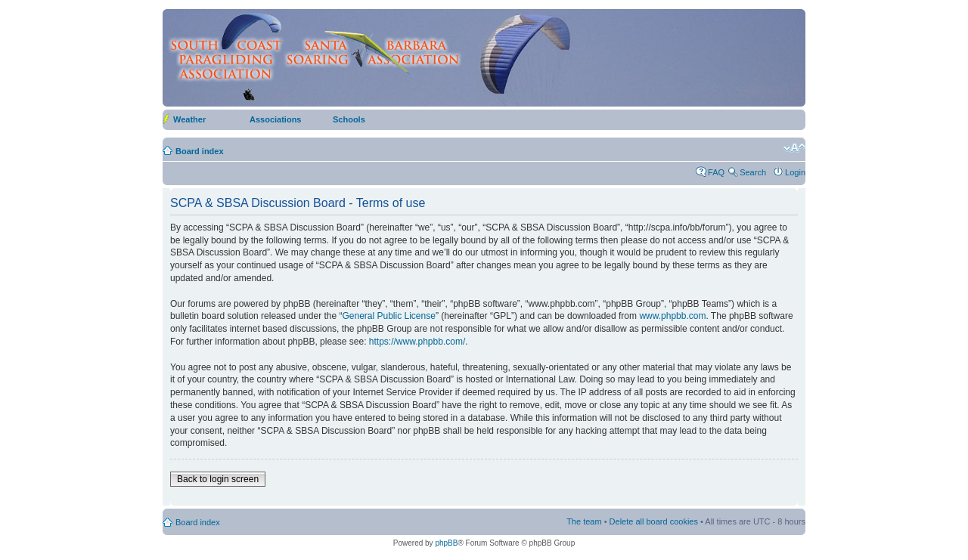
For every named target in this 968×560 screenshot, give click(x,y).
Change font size (794, 148)
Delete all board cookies (654, 521)
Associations (275, 119)
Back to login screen (218, 479)
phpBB (446, 543)
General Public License (388, 316)
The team (584, 521)
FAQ (716, 172)
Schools (349, 119)
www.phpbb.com (672, 316)
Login (795, 172)
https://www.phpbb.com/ (417, 342)
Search (753, 172)
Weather (189, 119)
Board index (200, 151)
